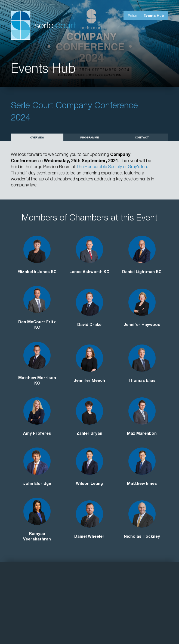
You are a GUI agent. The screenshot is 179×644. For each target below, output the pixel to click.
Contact (142, 138)
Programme (89, 138)
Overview (37, 138)
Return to (146, 16)
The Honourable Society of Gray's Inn (112, 167)
